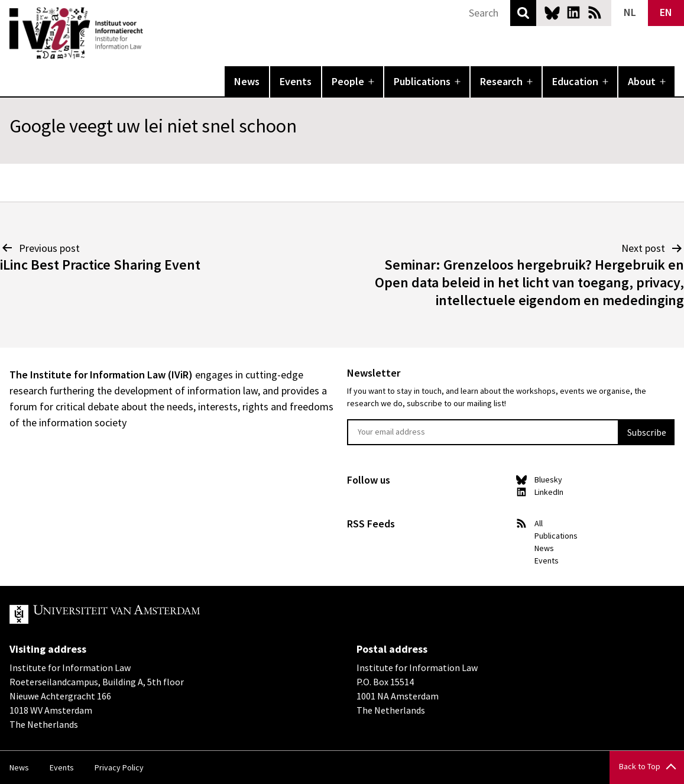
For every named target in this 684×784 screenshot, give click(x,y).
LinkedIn (573, 12)
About (642, 81)
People (348, 81)
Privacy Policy (119, 767)
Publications (422, 81)
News (247, 81)
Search (523, 13)
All (539, 523)
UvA (147, 614)
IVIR (151, 33)
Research (501, 81)
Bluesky (552, 12)
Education (575, 81)
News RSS (595, 12)
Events (296, 81)
